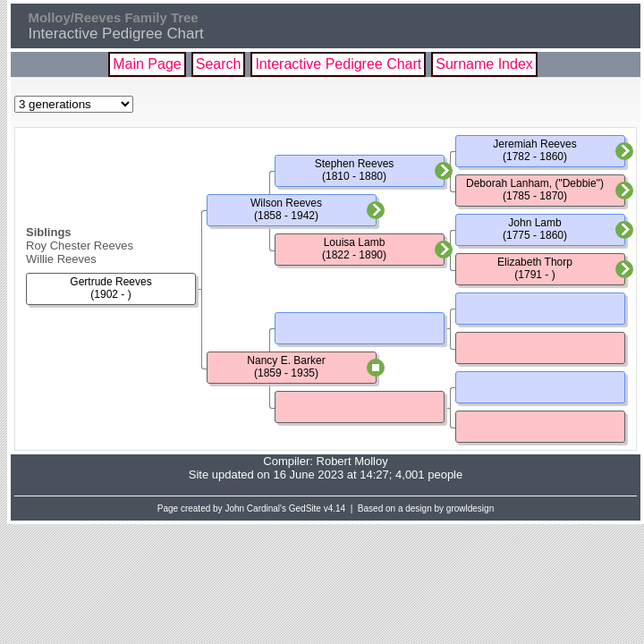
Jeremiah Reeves (534, 144)
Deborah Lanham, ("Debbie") (535, 183)
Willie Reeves (61, 259)
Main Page (147, 64)
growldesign (470, 508)
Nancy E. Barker (286, 360)
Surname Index (484, 64)
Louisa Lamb (355, 242)
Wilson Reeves (286, 203)
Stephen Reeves (355, 164)
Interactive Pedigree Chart (338, 64)
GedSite (305, 508)
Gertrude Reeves (110, 282)
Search (219, 64)
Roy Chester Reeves (80, 246)
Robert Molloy (352, 461)
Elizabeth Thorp (535, 262)
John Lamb (534, 223)
